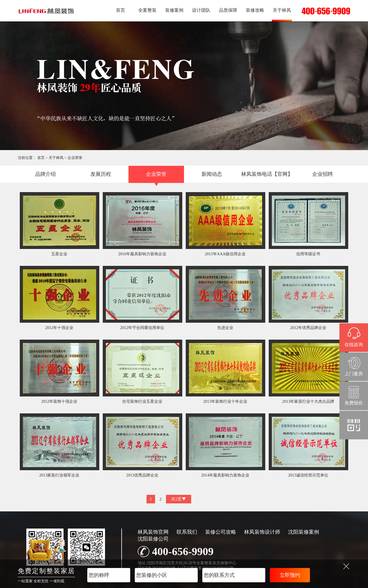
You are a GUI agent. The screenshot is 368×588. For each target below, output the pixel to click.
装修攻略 (255, 10)
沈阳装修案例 (304, 532)
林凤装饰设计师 (262, 532)
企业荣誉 (75, 158)
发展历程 (101, 174)
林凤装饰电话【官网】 (267, 174)
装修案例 (174, 10)
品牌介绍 (45, 174)
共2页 (179, 499)
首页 (120, 10)
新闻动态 (212, 174)
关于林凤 (282, 10)
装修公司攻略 (221, 532)
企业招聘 (323, 174)
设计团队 (201, 10)
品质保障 (228, 10)
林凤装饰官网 (153, 532)
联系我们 (187, 532)
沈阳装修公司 (153, 539)
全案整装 (147, 10)
